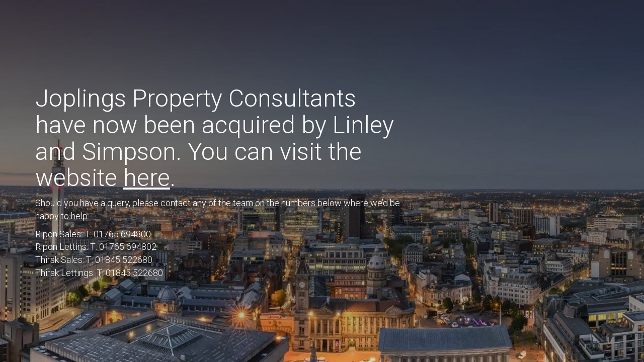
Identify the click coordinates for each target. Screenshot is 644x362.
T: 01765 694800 (118, 234)
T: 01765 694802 (123, 247)
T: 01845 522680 (119, 260)
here (147, 178)
